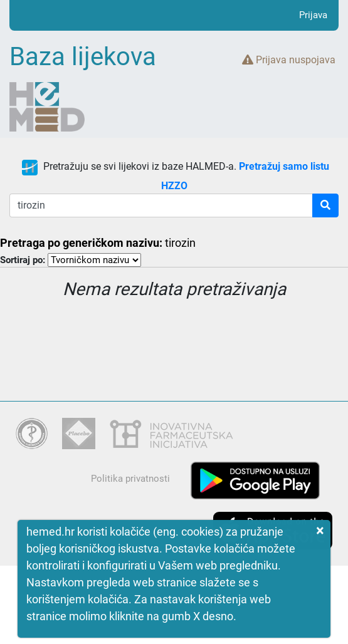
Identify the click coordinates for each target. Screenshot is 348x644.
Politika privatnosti (130, 479)
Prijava (313, 15)
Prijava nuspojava (289, 60)
